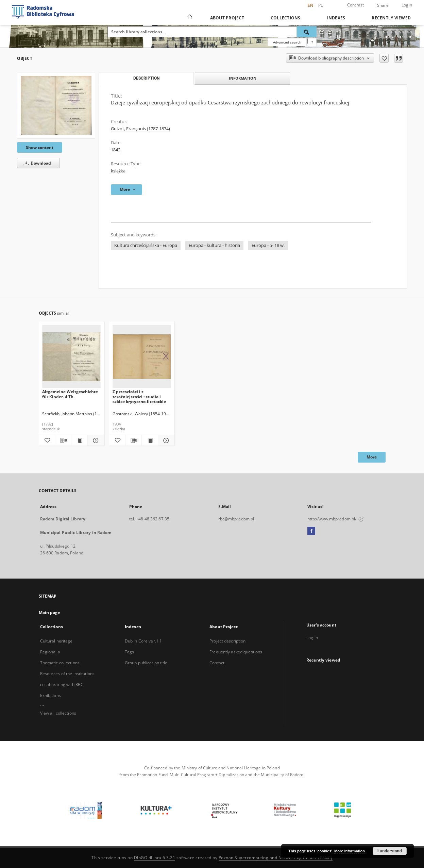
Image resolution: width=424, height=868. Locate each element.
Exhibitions (50, 695)
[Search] (307, 32)
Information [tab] (243, 78)
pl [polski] (321, 5)
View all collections (58, 713)
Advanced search (287, 42)
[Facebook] (311, 531)
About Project (227, 18)
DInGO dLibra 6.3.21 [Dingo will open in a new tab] (155, 858)
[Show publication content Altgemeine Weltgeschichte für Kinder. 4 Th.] (79, 440)
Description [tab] (146, 78)
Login (407, 5)
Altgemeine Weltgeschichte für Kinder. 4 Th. (70, 394)
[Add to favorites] (384, 58)
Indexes (336, 18)
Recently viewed (391, 18)
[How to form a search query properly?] (312, 42)
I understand (390, 851)
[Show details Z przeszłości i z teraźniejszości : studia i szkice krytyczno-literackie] (165, 440)
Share (383, 5)
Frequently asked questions (236, 652)
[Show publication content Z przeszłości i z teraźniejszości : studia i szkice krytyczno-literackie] (150, 440)
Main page (49, 612)
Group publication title (146, 663)
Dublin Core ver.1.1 (143, 641)
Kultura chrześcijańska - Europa (146, 245)
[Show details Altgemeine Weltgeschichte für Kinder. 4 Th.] (95, 440)
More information (350, 851)
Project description (227, 641)
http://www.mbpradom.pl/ (336, 519)
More (372, 457)
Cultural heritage (56, 641)
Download (36, 163)
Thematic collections (60, 663)
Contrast (356, 5)
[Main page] (189, 18)
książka (118, 171)
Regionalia (50, 652)
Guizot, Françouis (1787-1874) (140, 129)
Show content (40, 147)
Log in (312, 638)
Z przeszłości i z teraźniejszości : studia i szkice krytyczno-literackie (139, 396)
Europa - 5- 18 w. (268, 245)
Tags (129, 652)
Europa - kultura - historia (214, 245)
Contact (217, 663)
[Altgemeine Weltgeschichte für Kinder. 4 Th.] (71, 357)
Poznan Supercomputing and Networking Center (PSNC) (276, 858)
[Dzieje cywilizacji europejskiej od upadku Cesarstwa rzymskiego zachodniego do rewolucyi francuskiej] (56, 105)
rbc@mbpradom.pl (236, 519)
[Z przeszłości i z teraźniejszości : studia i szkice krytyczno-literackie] (142, 357)
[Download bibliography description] (63, 440)
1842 (116, 150)
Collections (286, 18)
